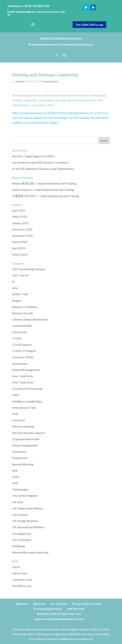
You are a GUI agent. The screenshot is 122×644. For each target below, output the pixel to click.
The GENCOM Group (89, 25)
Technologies (20, 489)
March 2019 (20, 255)
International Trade (24, 408)
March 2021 (20, 217)
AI (14, 282)
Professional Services (48, 609)
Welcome (22, 604)
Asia (15, 288)
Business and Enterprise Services (59, 614)
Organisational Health (26, 439)
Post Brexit (19, 452)
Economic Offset (23, 357)
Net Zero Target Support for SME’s (34, 156)
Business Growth (23, 313)
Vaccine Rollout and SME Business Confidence (40, 162)
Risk (15, 471)
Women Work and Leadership (30, 552)
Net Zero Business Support (29, 433)
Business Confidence (25, 307)
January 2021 (20, 223)
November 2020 (22, 236)
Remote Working (23, 464)
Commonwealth (22, 326)
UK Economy (20, 515)
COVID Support (22, 345)
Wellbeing (19, 546)
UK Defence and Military (27, 508)
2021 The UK (20, 275)
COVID (17, 338)
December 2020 (22, 229)
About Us (39, 604)
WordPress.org (22, 586)
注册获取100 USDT (24, 196)
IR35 (15, 414)
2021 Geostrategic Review (29, 269)
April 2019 (19, 248)
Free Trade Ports (23, 376)
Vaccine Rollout (22, 540)
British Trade (20, 294)
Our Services (59, 604)
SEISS (16, 477)
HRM (16, 395)
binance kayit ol (22, 190)
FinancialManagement (26, 370)
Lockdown (19, 420)
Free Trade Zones (23, 382)
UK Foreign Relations (25, 521)
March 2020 (20, 242)
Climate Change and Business (30, 319)
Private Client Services (87, 604)
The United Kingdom (25, 496)
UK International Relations (28, 527)
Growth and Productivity (27, 389)
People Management (25, 445)
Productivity (20, 458)
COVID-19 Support (24, 351)
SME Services (76, 609)
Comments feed (22, 579)
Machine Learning (23, 426)
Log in (16, 567)
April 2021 (19, 210)
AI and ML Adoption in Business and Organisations (43, 169)
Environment (20, 364)
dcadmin (20, 81)
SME (15, 483)
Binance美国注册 (23, 183)
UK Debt (18, 502)
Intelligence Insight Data (27, 401)
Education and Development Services (59, 619)
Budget (17, 301)
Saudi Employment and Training (57, 183)
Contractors (20, 332)
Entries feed (20, 573)
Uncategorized (50, 81)
